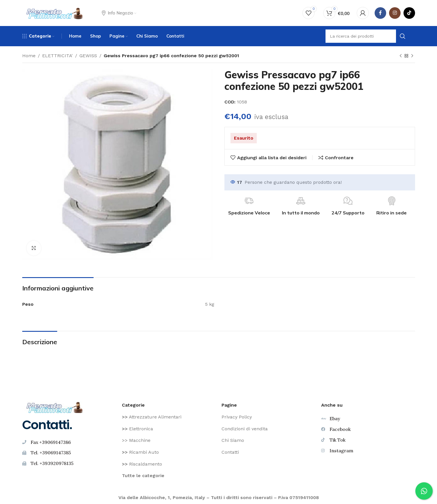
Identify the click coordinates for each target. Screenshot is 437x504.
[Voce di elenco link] (169, 417)
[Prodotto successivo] (412, 56)
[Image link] (55, 407)
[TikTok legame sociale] (409, 13)
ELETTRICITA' (57, 56)
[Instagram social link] (395, 13)
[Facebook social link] (380, 13)
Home (29, 56)
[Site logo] (55, 13)
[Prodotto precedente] (401, 56)
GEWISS (88, 56)
